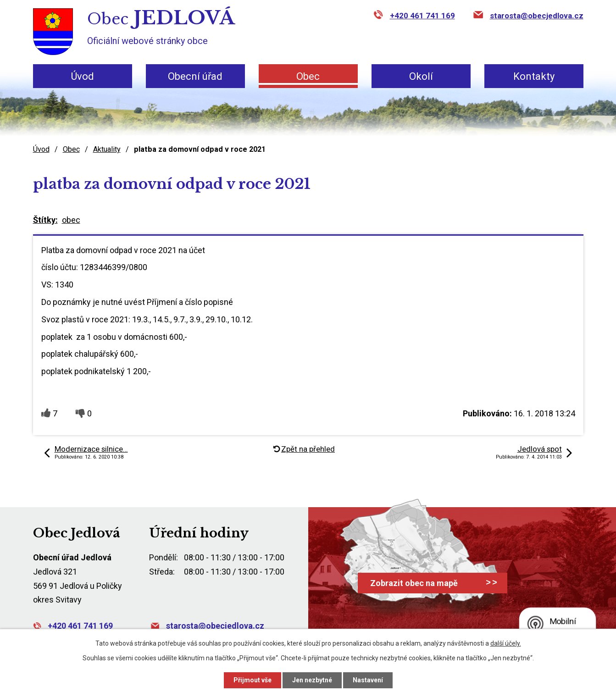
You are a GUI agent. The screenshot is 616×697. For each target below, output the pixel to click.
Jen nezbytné (312, 680)
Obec (308, 76)
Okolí (421, 76)
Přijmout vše (253, 680)
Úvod (83, 76)
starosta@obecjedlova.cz (537, 16)
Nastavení (368, 680)
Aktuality (107, 149)
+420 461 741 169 (422, 16)
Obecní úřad (195, 76)
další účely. (506, 643)
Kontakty (534, 76)
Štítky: (45, 220)
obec (71, 220)
